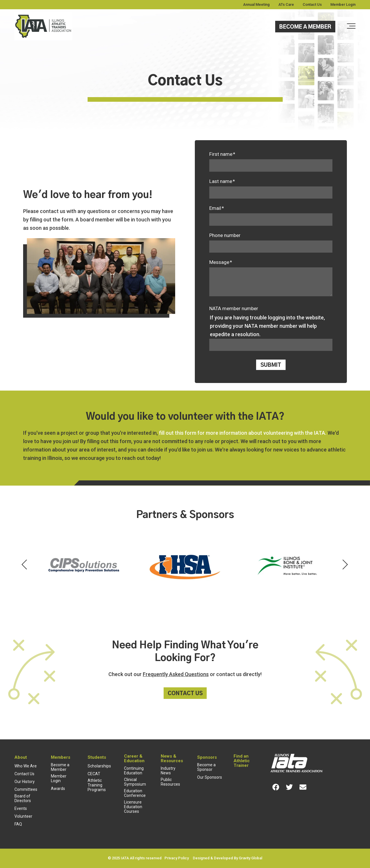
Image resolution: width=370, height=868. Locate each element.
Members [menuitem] (61, 757)
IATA (125, 858)
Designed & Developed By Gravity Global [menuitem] (227, 858)
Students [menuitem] (97, 757)
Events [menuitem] (21, 808)
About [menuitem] (21, 757)
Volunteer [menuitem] (23, 816)
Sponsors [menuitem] (207, 757)
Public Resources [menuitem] (170, 782)
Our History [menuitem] (25, 782)
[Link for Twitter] (289, 787)
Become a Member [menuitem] (60, 767)
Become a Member (305, 27)
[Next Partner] (345, 565)
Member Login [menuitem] (343, 4)
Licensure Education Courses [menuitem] (133, 807)
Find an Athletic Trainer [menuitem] (242, 761)
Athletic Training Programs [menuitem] (97, 785)
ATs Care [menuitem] (286, 4)
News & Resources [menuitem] (172, 758)
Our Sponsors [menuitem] (210, 777)
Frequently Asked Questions (176, 674)
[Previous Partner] (25, 565)
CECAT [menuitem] (94, 774)
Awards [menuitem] (58, 789)
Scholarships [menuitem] (99, 766)
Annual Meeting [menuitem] (256, 4)
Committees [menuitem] (26, 789)
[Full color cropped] (43, 27)
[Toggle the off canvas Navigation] (351, 26)
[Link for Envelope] (303, 787)
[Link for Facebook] (276, 787)
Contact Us (185, 694)
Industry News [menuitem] (168, 771)
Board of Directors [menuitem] (23, 798)
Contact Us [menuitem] (312, 4)
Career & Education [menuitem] (134, 758)
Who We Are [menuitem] (26, 766)
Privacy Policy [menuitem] (177, 858)
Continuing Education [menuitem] (134, 771)
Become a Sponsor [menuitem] (206, 767)
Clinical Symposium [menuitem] (135, 782)
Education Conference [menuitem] (135, 793)
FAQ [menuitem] (18, 824)
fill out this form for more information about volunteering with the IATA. (243, 433)
